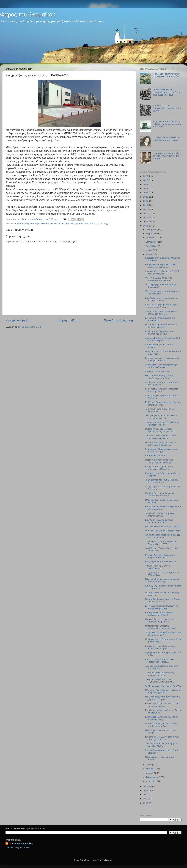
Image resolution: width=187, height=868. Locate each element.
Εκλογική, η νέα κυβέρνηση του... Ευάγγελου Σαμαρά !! (161, 647)
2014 (146, 226)
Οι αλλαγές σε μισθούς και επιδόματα (163, 531)
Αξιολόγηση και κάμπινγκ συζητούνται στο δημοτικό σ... (163, 383)
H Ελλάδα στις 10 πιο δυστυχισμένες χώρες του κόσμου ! (162, 698)
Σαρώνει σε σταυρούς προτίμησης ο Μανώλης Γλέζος (162, 745)
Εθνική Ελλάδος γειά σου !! (158, 371)
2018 (146, 209)
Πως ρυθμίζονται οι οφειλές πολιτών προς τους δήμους (162, 580)
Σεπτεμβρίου (152, 242)
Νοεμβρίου (151, 234)
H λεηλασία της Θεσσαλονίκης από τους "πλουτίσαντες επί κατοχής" (167, 156)
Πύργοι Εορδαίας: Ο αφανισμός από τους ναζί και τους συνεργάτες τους (166, 92)
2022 (146, 193)
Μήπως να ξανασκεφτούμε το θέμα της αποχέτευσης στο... (163, 691)
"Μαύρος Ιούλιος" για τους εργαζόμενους (157, 567)
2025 (146, 180)
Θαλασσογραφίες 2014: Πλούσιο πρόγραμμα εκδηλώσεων (161, 444)
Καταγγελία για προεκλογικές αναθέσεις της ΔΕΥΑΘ (159, 614)
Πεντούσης (103, 224)
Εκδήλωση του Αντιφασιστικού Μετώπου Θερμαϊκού (159, 521)
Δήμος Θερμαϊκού (67, 224)
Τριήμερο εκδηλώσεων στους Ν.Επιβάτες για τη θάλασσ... (159, 681)
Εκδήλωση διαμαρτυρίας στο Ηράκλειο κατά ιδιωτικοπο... (163, 403)
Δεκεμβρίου (151, 229)
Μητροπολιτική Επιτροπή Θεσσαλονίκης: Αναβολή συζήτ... (162, 627)
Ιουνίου (149, 254)
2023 (146, 189)
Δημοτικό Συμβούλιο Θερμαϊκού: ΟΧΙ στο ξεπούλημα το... (162, 339)
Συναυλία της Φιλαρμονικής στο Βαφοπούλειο (160, 319)
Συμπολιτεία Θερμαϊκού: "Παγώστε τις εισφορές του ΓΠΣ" (163, 424)
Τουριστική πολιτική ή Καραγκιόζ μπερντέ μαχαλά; (160, 515)
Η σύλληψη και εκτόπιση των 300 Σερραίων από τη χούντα (166, 75)
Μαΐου (149, 765)
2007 (146, 803)
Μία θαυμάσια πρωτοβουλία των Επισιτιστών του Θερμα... (160, 494)
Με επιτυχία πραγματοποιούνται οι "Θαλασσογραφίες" (161, 326)
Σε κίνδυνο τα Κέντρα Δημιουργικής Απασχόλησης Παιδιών (162, 607)
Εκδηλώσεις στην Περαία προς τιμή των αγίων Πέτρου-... (162, 299)
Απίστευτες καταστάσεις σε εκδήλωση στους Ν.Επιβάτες (163, 536)
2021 (146, 197)
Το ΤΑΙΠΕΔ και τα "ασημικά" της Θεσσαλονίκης (160, 410)
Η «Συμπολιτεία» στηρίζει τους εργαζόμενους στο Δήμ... (159, 377)
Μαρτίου (150, 773)
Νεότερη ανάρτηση (18, 320)
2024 (146, 184)
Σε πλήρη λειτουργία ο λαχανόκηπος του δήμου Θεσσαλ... (162, 359)
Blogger (109, 860)
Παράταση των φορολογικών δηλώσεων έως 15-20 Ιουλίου (160, 430)
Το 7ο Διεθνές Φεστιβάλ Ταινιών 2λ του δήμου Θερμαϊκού (163, 634)
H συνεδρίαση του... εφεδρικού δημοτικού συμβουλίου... (160, 621)
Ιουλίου (149, 250)
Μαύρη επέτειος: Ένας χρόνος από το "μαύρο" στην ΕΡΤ (163, 640)
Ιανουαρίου (151, 781)
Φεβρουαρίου (152, 777)
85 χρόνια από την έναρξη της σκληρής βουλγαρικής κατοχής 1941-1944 (167, 124)
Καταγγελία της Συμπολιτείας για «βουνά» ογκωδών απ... (160, 266)
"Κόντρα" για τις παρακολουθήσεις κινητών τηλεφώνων (161, 417)
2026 (146, 176)
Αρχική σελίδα (67, 320)
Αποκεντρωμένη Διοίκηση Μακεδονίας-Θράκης (36, 224)
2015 (146, 222)
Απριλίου (150, 769)
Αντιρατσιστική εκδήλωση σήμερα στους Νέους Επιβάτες (161, 306)
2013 (146, 786)
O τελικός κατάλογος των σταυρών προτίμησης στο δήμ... (161, 725)
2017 (146, 213)
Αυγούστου (151, 246)
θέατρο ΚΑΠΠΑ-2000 (86, 224)
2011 (146, 795)
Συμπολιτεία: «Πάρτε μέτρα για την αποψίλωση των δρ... (161, 313)
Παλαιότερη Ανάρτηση (118, 320)
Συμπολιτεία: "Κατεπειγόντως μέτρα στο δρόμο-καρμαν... (162, 450)
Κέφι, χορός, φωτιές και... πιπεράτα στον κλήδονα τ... (162, 390)
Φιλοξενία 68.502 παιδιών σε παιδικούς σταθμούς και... (159, 279)
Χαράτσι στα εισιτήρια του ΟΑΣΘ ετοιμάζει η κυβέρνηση (161, 437)
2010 (146, 799)
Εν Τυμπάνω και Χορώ (156, 456)
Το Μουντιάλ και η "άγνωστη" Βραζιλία (163, 686)
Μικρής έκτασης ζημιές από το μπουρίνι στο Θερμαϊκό (159, 468)
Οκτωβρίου (151, 238)
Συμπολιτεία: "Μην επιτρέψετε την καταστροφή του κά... (161, 366)
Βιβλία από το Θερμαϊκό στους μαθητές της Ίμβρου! (159, 333)
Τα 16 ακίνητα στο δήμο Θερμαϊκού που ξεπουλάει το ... (162, 481)
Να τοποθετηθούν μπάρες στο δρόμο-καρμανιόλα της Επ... (163, 600)
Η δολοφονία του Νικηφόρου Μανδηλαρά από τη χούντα (166, 139)
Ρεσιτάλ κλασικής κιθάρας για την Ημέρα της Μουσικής (161, 556)
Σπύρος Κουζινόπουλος (21, 843)
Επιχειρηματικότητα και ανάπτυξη (161, 562)
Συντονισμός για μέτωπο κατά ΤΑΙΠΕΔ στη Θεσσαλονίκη (163, 272)
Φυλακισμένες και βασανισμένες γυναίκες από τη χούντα (167, 108)
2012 (146, 791)
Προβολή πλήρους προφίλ (18, 848)
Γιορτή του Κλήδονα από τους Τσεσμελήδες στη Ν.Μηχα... (159, 461)
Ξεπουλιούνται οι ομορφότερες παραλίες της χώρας (159, 674)
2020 (146, 201)
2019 (146, 205)
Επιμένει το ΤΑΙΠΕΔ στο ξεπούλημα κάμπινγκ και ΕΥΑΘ (162, 738)
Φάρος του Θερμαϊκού (28, 15)
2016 (146, 217)
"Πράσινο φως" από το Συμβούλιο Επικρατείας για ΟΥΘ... (161, 543)
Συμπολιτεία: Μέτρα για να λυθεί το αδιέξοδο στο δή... (161, 718)
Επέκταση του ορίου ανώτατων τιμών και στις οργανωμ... (163, 705)
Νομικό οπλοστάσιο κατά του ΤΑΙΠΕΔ (163, 527)
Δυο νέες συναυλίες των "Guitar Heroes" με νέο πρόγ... (160, 661)
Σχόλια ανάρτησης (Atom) (30, 327)
